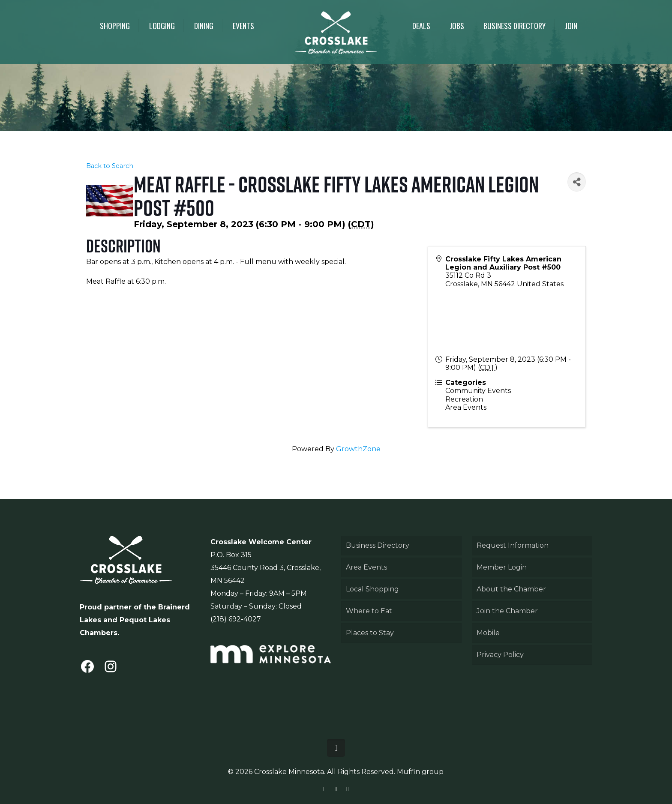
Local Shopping (372, 589)
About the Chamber (511, 589)
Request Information (513, 545)
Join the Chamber (507, 611)
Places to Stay (370, 633)
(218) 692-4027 (236, 619)
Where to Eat (369, 611)
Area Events (366, 567)
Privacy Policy (500, 655)
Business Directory (378, 545)
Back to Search (110, 166)
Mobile (488, 633)
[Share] (576, 182)
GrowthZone (358, 449)
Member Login (502, 567)
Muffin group (420, 772)
